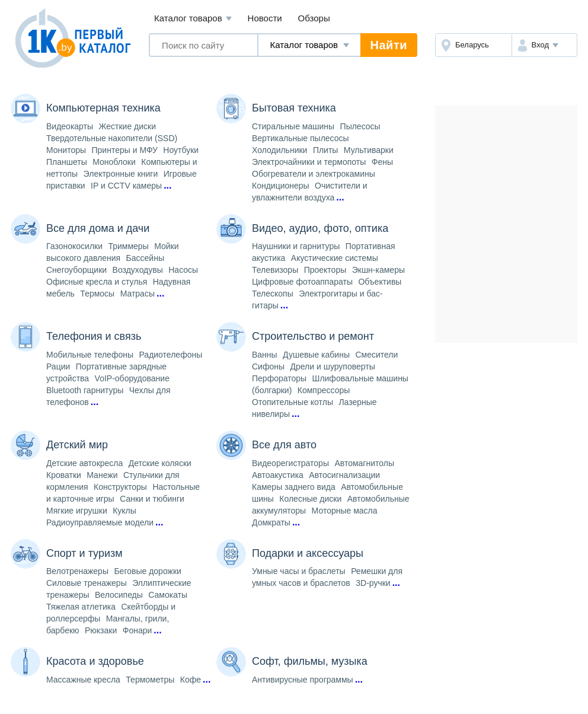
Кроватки (64, 475)
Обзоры (314, 18)
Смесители (376, 355)
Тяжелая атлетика (81, 607)
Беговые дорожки (147, 571)
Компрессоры (324, 390)
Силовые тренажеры (87, 583)
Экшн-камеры (378, 270)
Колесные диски (310, 499)
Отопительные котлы (293, 402)
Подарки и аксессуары (308, 553)
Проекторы (325, 270)
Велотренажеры (77, 571)
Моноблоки (114, 162)
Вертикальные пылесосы (301, 138)
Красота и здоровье (95, 661)
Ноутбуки (181, 150)
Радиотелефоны (170, 355)
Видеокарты (70, 126)
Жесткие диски (128, 126)
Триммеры (128, 246)
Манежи (102, 475)
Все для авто (284, 445)
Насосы (183, 270)
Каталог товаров (193, 19)
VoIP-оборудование (132, 378)
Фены (382, 162)
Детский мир (77, 445)
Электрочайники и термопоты (309, 162)
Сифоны (268, 366)
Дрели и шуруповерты (332, 366)
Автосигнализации (344, 475)
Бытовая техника (294, 108)
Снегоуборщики (76, 270)
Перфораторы (279, 378)
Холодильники (279, 150)
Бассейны (145, 258)
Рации (58, 366)
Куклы (124, 511)
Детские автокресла (84, 463)
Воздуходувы (138, 270)
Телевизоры (275, 270)
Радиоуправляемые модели (100, 522)
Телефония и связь (94, 336)
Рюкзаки (101, 630)
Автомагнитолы (364, 463)
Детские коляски (160, 463)
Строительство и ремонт (313, 336)
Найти (389, 45)
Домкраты (271, 522)
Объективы (380, 282)
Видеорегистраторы (290, 463)
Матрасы (138, 294)
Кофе (191, 680)
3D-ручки (373, 583)
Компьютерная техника (103, 108)
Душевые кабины (316, 355)
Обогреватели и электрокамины (314, 174)
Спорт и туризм (84, 553)
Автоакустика (278, 475)
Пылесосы (360, 126)
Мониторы (66, 150)
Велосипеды (119, 595)
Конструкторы (120, 487)
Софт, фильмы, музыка (310, 661)
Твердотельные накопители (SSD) (112, 138)
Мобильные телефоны (90, 355)
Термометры (150, 680)
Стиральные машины (293, 126)
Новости (265, 18)
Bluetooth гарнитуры (85, 390)
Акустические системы (335, 258)
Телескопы (273, 294)
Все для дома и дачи (98, 228)
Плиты (326, 150)
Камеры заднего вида (294, 487)
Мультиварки (369, 150)
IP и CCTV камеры (126, 186)
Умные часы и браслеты (299, 571)
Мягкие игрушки (77, 511)
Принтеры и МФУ (125, 150)
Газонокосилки (74, 246)
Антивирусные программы (303, 680)
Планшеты (67, 162)
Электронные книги (121, 174)
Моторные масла (345, 511)
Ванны (265, 355)
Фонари (138, 630)
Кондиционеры (281, 186)
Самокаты (168, 595)
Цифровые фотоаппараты (302, 282)
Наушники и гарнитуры (296, 246)
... (167, 185)
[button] (544, 45)
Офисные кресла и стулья (97, 282)
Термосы (97, 294)
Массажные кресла (83, 680)
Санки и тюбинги (152, 499)
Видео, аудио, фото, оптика (320, 228)
